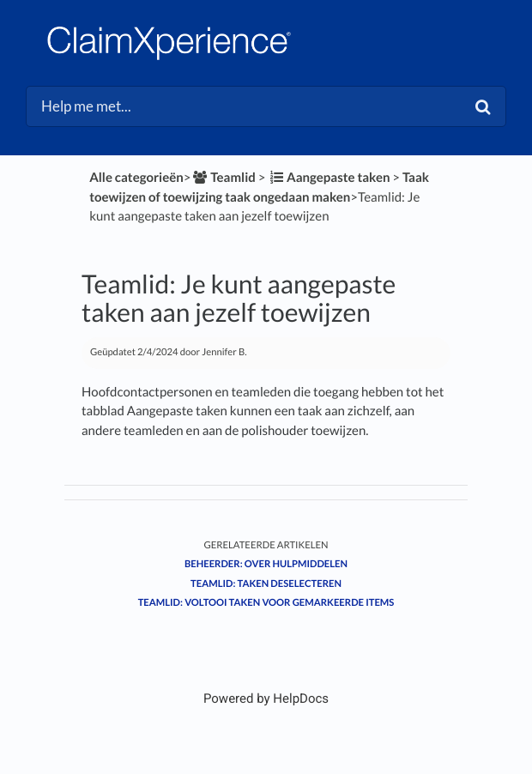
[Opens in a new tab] (266, 698)
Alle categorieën (136, 178)
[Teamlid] (223, 178)
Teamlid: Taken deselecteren (266, 584)
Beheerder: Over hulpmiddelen (266, 564)
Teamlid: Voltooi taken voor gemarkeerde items (266, 603)
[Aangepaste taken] (329, 178)
